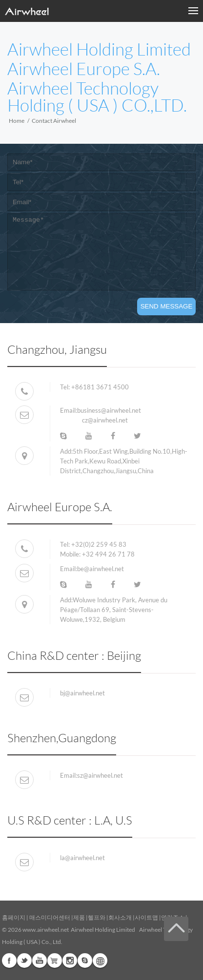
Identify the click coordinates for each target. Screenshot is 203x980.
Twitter (24, 961)
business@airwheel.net (109, 410)
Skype (85, 961)
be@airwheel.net (101, 569)
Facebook (9, 961)
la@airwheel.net (82, 858)
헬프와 (97, 917)
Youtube (40, 961)
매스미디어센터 (49, 917)
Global (100, 961)
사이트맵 (146, 917)
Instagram (70, 961)
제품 (79, 917)
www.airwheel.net (46, 930)
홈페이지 (14, 917)
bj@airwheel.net (82, 693)
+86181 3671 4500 (99, 387)
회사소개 (121, 917)
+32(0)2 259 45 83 (99, 544)
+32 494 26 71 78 (108, 554)
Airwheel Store (55, 961)
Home (17, 121)
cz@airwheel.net (105, 420)
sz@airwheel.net (100, 775)
